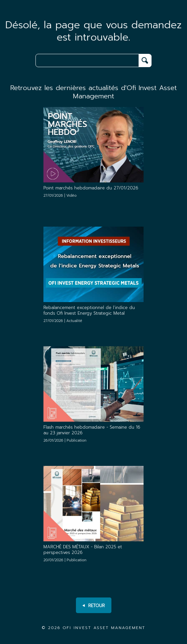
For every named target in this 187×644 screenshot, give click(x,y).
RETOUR (94, 606)
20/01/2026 (65, 560)
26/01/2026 (65, 440)
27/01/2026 (60, 196)
